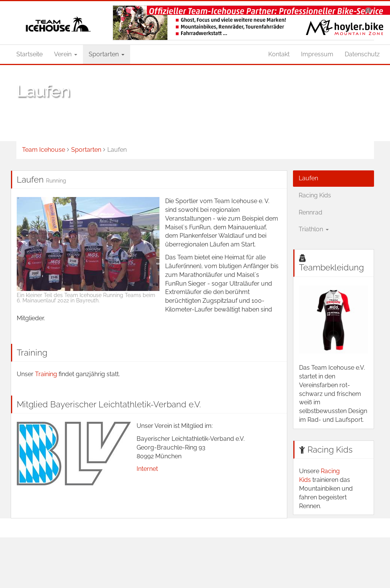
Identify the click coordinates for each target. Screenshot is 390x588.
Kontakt (279, 54)
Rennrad (310, 212)
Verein (66, 54)
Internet (147, 469)
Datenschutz (362, 54)
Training (47, 374)
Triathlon (314, 229)
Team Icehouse (44, 150)
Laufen (308, 178)
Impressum (317, 54)
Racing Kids (315, 195)
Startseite (29, 54)
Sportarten (107, 54)
